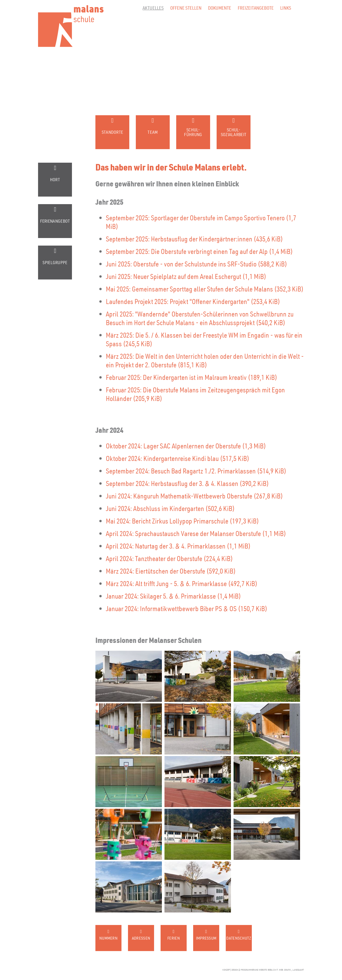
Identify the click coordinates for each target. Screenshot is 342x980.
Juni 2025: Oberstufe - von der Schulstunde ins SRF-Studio (196, 264)
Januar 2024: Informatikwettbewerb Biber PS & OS (187, 608)
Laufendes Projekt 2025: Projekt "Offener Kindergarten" (193, 301)
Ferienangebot (55, 221)
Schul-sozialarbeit (234, 132)
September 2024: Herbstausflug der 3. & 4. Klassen (187, 483)
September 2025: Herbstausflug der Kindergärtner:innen (194, 239)
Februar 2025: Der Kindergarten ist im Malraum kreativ (191, 377)
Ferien (174, 938)
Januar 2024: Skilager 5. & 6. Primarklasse (173, 596)
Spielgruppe (55, 262)
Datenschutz (239, 938)
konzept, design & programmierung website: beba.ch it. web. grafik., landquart (263, 970)
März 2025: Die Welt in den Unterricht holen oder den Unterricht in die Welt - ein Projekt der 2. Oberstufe (205, 360)
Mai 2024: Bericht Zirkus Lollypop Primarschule (182, 521)
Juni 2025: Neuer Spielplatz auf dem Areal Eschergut (186, 276)
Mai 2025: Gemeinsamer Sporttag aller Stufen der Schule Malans (205, 289)
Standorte (112, 132)
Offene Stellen (186, 8)
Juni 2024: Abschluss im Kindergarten (170, 508)
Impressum (206, 938)
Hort (55, 179)
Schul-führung (193, 132)
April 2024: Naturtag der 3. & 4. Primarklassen (178, 546)
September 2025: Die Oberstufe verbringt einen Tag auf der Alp (199, 251)
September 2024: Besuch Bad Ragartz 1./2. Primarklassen (196, 471)
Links (286, 8)
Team (153, 132)
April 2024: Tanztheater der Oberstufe (169, 558)
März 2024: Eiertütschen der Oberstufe (171, 571)
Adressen (141, 938)
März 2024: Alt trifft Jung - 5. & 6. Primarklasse (182, 583)
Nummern (108, 938)
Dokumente (220, 8)
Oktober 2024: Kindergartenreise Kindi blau (178, 458)
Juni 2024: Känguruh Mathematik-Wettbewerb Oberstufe (194, 496)
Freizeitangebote (256, 8)
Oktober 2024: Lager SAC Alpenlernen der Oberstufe (186, 446)
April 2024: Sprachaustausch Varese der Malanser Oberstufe (196, 533)
